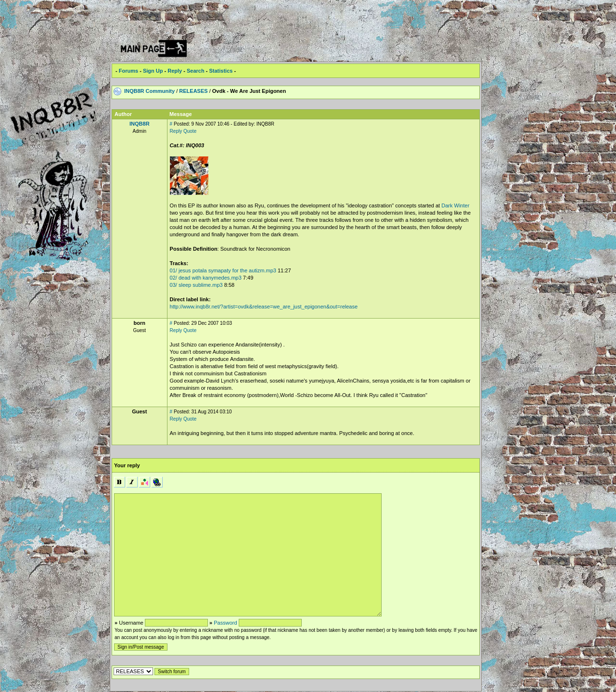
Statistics (221, 71)
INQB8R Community (149, 91)
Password (225, 623)
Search (196, 71)
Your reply (127, 465)
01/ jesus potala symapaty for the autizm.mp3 (223, 270)
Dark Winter (455, 205)
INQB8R (140, 124)
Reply (175, 71)
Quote (190, 131)
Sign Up (153, 71)
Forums (128, 71)
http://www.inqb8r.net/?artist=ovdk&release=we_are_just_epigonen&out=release (264, 307)
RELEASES (193, 91)
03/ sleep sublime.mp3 (196, 285)
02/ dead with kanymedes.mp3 (206, 278)
